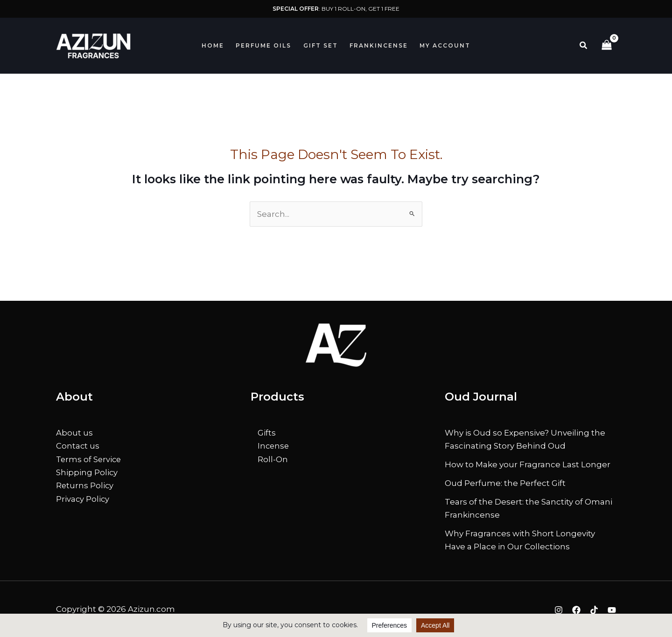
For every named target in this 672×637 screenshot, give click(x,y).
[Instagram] (559, 610)
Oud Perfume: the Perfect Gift (505, 483)
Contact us (78, 446)
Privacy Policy (83, 498)
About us (74, 433)
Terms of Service (90, 459)
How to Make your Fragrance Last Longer (528, 464)
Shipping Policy (87, 472)
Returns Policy (85, 485)
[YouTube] (612, 610)
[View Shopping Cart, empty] (607, 46)
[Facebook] (576, 610)
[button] (584, 46)
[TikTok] (594, 610)
